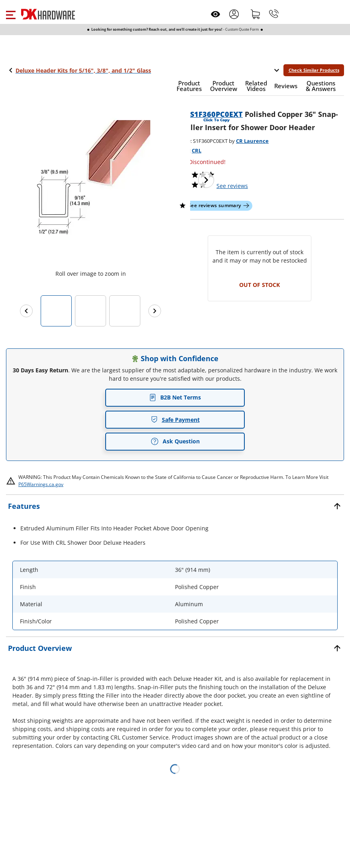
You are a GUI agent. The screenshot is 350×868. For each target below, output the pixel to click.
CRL (197, 150)
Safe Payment (175, 420)
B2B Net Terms (175, 397)
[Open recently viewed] (215, 14)
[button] (11, 14)
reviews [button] (232, 186)
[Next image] (206, 180)
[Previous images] (26, 311)
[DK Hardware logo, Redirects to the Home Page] (48, 14)
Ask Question (175, 441)
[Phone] (274, 14)
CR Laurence (252, 141)
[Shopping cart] (256, 14)
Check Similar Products (314, 70)
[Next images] (155, 311)
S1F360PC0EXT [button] (216, 114)
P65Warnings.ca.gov (41, 484)
